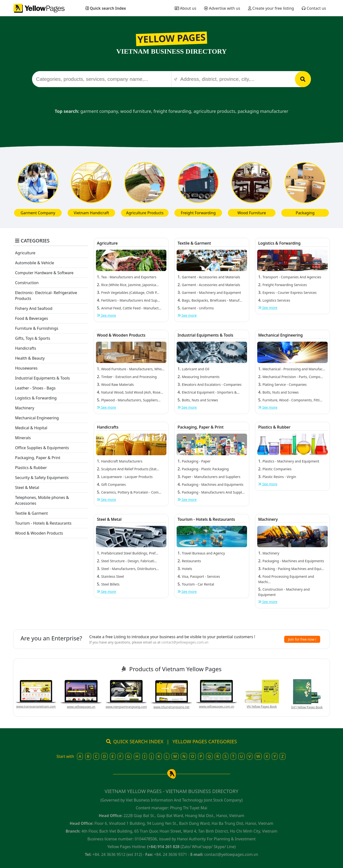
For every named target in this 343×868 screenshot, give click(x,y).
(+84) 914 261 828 (163, 847)
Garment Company (38, 213)
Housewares (26, 368)
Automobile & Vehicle (35, 263)
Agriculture (25, 253)
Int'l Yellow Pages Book (307, 707)
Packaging (305, 213)
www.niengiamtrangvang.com (126, 707)
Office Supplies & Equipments (42, 448)
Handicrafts (26, 348)
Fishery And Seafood (34, 308)
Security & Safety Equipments (42, 478)
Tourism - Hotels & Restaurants (43, 523)
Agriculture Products (145, 213)
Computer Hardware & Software (44, 273)
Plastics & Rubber (31, 468)
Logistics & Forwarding (36, 398)
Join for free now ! (302, 639)
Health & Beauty (30, 358)
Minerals (23, 438)
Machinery (25, 408)
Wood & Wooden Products (39, 533)
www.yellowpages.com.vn (217, 707)
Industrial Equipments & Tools (42, 378)
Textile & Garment (31, 513)
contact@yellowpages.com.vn (185, 642)
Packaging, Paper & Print (38, 458)
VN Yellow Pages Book (262, 707)
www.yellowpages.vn (81, 707)
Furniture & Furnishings (37, 328)
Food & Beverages (32, 318)
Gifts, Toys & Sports (33, 338)
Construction (27, 283)
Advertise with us (222, 8)
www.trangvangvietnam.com (36, 707)
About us (185, 8)
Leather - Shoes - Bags (35, 388)
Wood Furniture (252, 213)
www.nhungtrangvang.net (171, 707)
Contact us (314, 8)
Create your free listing (271, 8)
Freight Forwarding (198, 213)
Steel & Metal (27, 488)
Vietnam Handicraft (91, 213)
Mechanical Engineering (37, 418)
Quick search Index (106, 8)
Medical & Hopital (31, 428)
